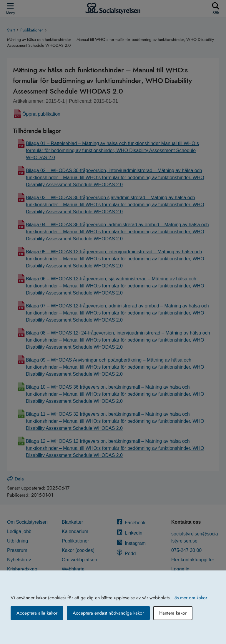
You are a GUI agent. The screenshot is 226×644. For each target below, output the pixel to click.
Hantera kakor (173, 613)
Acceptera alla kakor (37, 613)
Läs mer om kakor (190, 598)
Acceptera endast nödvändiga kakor (108, 613)
